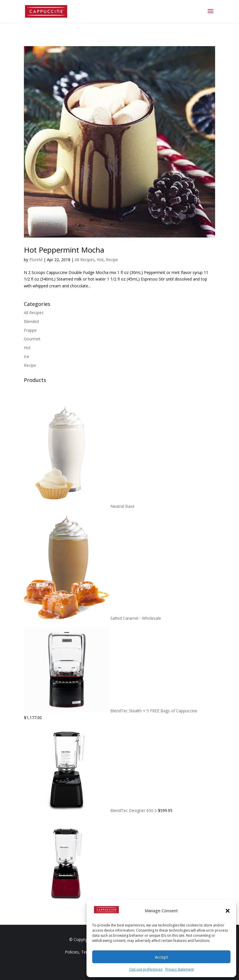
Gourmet (32, 339)
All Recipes (85, 260)
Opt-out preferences (146, 969)
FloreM (36, 260)
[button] (228, 911)
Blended (31, 321)
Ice (27, 356)
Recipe (112, 260)
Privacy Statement (180, 969)
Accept (161, 957)
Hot (100, 260)
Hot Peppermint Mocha (64, 250)
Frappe (30, 330)
